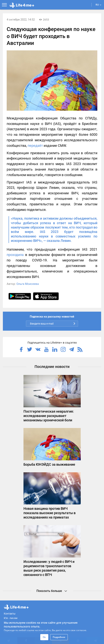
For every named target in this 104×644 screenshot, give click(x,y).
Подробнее (59, 637)
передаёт (35, 146)
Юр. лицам (11, 618)
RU (98, 5)
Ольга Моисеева (28, 284)
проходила (15, 255)
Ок (44, 637)
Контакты (10, 614)
